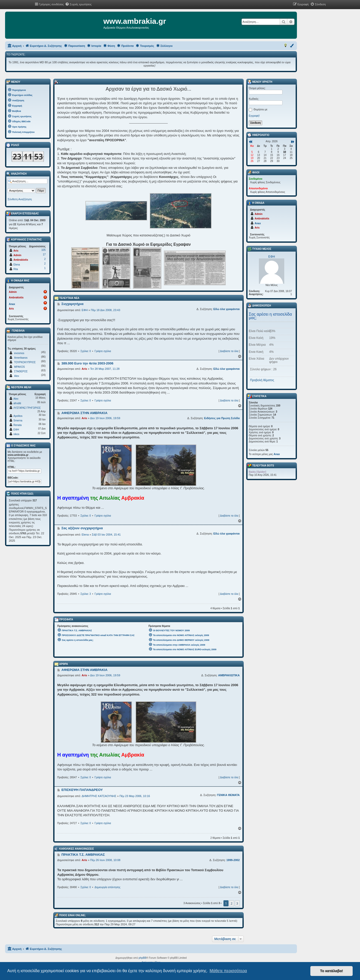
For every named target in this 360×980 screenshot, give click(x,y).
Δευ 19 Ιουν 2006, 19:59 (105, 418)
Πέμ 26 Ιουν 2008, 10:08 (105, 860)
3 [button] (237, 903)
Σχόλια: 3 (86, 594)
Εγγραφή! (254, 116)
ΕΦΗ (85, 310)
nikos (16, 434)
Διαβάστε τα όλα (229, 351)
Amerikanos (21, 358)
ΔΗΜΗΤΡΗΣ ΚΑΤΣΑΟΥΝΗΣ (99, 796)
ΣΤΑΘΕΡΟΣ (21, 371)
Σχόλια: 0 (86, 351)
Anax (12, 304)
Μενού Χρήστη (260, 82)
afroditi (17, 403)
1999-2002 (233, 860)
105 (43, 250)
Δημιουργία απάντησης (107, 887)
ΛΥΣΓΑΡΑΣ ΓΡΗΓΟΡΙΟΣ (27, 408)
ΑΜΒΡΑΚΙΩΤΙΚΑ (229, 675)
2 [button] (231, 903)
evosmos (19, 353)
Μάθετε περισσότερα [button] (228, 971)
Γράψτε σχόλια (103, 351)
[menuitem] (78, 4)
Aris (84, 369)
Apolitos (18, 416)
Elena (85, 535)
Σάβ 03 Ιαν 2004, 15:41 (106, 535)
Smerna (18, 421)
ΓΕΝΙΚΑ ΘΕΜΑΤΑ (228, 795)
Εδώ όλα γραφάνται (226, 309)
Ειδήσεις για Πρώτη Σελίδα (222, 418)
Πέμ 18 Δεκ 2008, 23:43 (105, 310)
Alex (17, 376)
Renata (17, 425)
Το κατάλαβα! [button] (331, 971)
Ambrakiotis (21, 260)
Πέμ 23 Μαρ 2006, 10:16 (135, 796)
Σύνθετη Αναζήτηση (20, 199)
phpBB (142, 958)
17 (44, 254)
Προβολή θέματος (262, 380)
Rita (16, 269)
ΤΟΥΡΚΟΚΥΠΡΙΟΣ (25, 362)
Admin (17, 255)
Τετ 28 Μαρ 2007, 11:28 (105, 369)
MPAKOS (20, 367)
